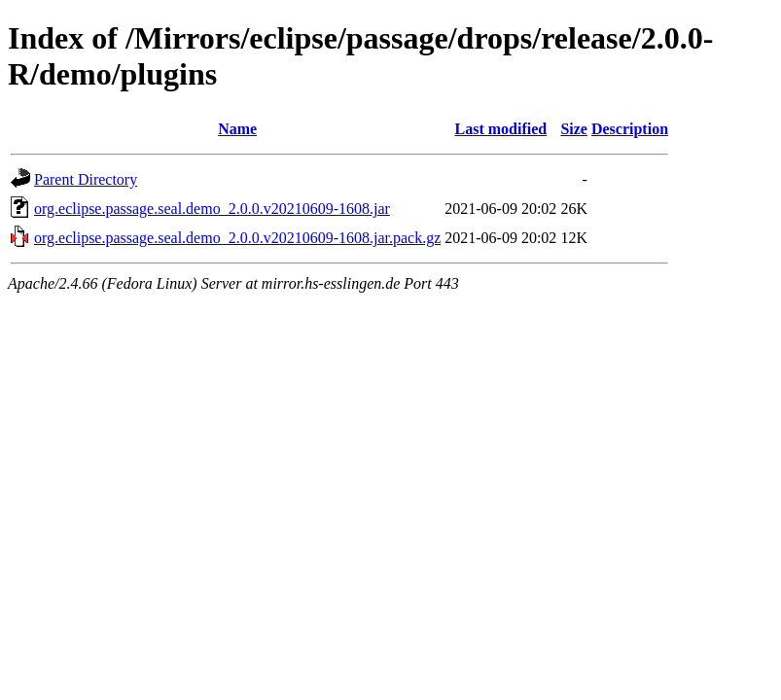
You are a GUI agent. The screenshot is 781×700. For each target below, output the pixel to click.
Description (630, 129)
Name (237, 129)
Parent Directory (86, 179)
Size (574, 129)
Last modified (500, 129)
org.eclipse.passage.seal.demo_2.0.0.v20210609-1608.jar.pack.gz (237, 238)
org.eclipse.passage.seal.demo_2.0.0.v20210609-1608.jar (212, 209)
